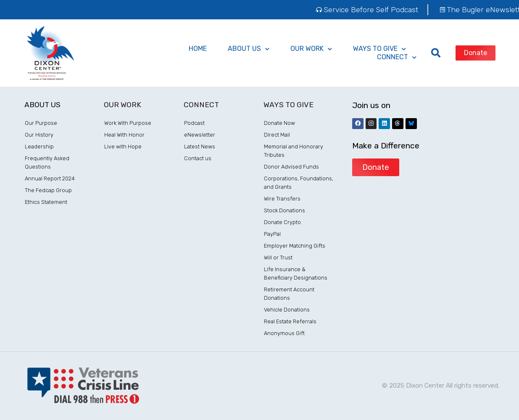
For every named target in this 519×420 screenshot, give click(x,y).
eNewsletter (200, 135)
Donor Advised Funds (291, 167)
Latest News (200, 147)
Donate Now (279, 123)
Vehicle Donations (287, 310)
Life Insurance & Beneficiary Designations (296, 273)
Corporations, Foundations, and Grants (299, 183)
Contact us (198, 158)
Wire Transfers (282, 199)
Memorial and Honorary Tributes (294, 151)
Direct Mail (277, 135)
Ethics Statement (46, 202)
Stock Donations (285, 210)
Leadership (39, 147)
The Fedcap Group (48, 190)
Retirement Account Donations (289, 294)
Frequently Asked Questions (47, 162)
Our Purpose (41, 123)
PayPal (272, 234)
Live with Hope (123, 147)
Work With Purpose (128, 123)
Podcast (194, 123)
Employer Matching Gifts (295, 246)
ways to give (379, 49)
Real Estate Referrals (290, 321)
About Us (249, 49)
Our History (39, 135)
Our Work (311, 49)
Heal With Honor (124, 135)
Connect (397, 57)
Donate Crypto (282, 222)
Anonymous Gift (284, 333)
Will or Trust (278, 258)
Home (198, 49)
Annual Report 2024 (50, 178)
